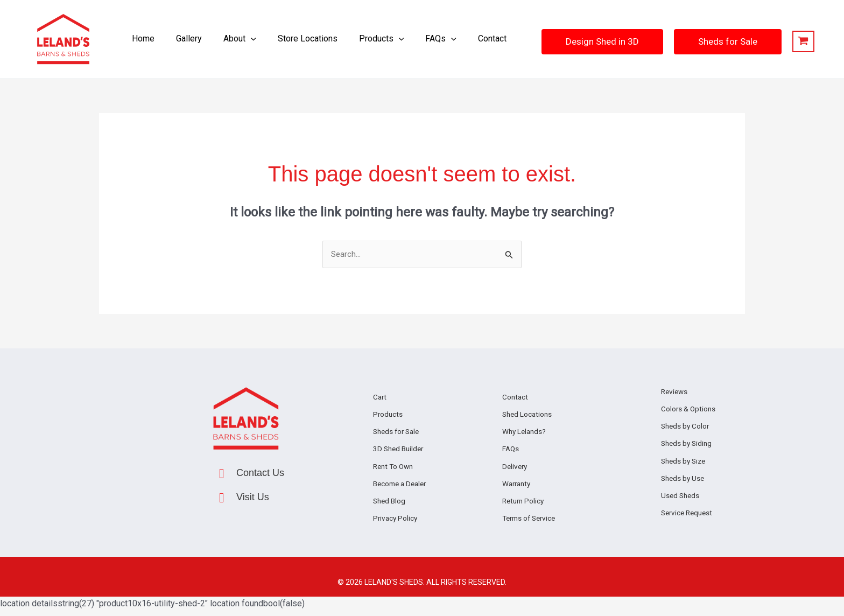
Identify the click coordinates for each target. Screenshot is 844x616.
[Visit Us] (221, 499)
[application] (255, 39)
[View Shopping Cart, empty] (788, 41)
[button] (244, 39)
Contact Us (260, 474)
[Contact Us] (221, 475)
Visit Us (253, 498)
